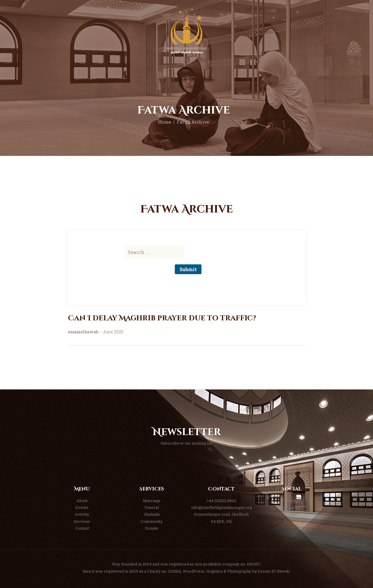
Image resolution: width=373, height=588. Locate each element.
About (82, 501)
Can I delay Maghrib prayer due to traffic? (162, 319)
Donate (152, 528)
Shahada (152, 514)
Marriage (152, 501)
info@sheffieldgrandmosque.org (222, 507)
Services (82, 521)
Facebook (291, 501)
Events (82, 507)
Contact (82, 528)
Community (152, 521)
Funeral (152, 507)
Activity (82, 514)
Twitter (291, 514)
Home (165, 122)
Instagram (291, 507)
